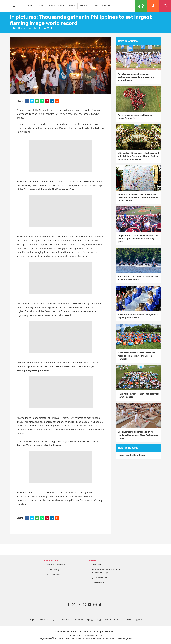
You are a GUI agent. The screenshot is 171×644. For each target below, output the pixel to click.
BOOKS (72, 6)
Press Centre (98, 583)
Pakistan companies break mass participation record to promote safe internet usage (136, 77)
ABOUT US (84, 6)
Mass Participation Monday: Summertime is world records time (138, 278)
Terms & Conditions (56, 564)
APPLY (31, 6)
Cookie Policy (53, 570)
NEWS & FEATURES (56, 6)
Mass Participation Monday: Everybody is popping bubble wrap (138, 316)
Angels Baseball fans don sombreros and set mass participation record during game (138, 239)
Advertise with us (103, 578)
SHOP (41, 6)
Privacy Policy (53, 575)
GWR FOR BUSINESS (102, 6)
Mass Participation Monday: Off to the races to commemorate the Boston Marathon (136, 356)
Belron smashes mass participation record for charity (135, 117)
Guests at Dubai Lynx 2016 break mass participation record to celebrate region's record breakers (138, 197)
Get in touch (97, 564)
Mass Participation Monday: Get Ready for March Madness (138, 395)
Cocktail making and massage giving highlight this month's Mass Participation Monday (138, 435)
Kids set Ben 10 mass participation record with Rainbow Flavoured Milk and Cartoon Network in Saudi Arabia (138, 156)
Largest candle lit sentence (131, 455)
